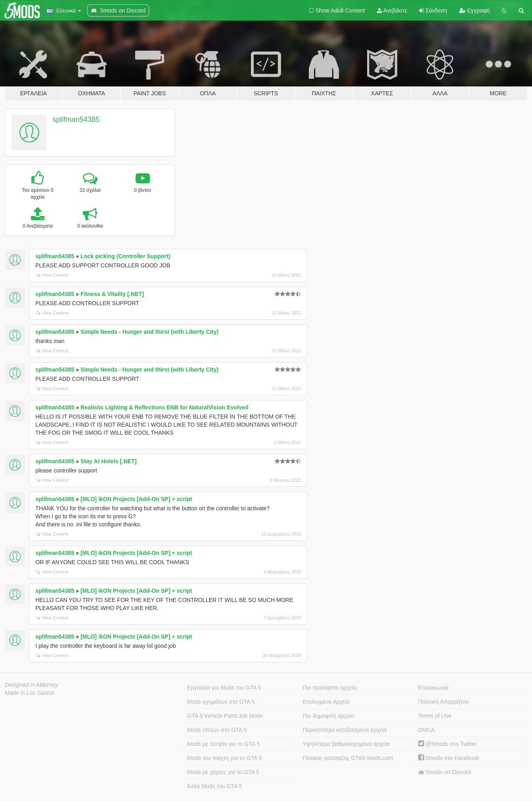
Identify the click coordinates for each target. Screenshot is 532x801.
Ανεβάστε (392, 10)
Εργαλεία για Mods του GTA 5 (224, 688)
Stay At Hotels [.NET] (109, 461)
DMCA (426, 730)
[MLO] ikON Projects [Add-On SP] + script (136, 499)
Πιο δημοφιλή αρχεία (329, 716)
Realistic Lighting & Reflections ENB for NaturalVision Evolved (164, 407)
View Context (52, 275)
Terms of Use (435, 716)
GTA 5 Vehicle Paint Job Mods (225, 716)
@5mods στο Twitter (448, 744)
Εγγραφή (474, 10)
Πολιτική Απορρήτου (443, 702)
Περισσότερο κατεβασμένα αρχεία (345, 730)
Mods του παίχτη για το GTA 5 (224, 758)
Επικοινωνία (433, 688)
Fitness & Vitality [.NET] (112, 294)
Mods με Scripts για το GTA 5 (223, 744)
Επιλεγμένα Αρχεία (326, 702)
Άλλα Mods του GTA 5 (215, 786)
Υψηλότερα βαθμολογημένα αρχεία (346, 744)
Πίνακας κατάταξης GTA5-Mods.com (348, 758)
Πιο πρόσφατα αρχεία (330, 688)
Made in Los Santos (30, 693)
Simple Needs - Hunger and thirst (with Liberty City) (149, 332)
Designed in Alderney (32, 685)
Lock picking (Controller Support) (125, 256)
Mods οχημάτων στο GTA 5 (221, 702)
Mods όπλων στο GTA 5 (217, 730)
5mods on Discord (445, 772)
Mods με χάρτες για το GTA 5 (223, 772)
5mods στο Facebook (449, 758)
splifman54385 (76, 119)
